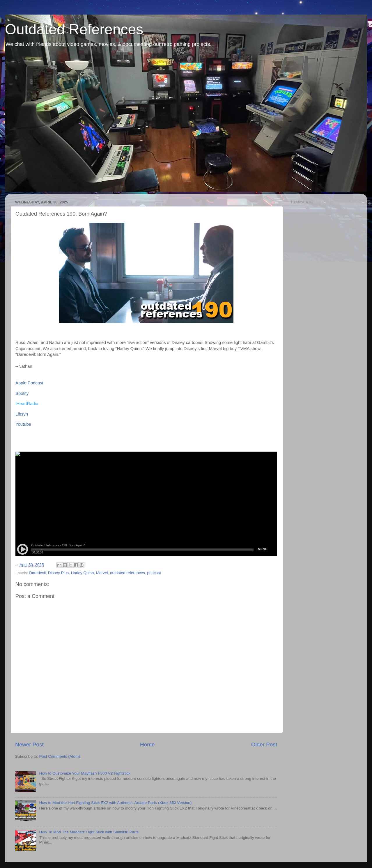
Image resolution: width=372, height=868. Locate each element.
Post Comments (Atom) (60, 756)
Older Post (264, 744)
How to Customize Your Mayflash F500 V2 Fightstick (85, 773)
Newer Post (29, 744)
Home (147, 744)
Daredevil (37, 573)
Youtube (23, 424)
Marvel (102, 573)
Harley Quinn (83, 573)
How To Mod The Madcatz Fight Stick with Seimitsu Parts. (89, 832)
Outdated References (74, 29)
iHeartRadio (27, 404)
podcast (154, 573)
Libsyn (22, 414)
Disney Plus (58, 573)
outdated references (127, 573)
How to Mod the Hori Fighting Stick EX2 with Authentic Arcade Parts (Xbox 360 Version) (115, 803)
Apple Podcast (29, 383)
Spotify (22, 393)
